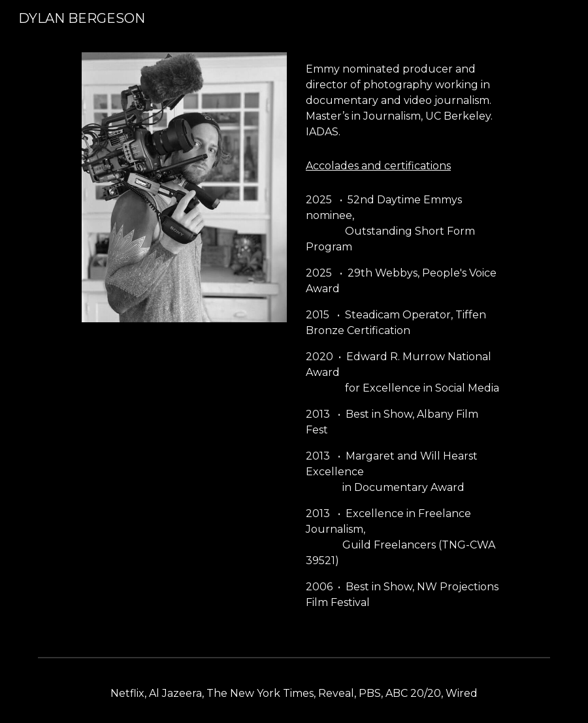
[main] (403, 101)
